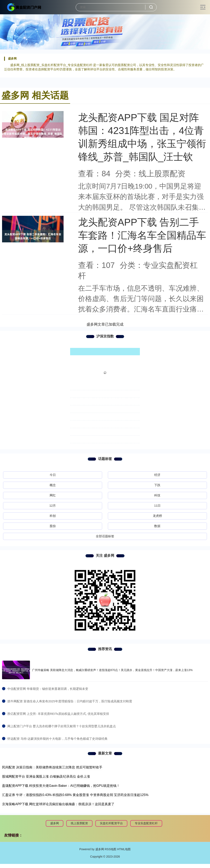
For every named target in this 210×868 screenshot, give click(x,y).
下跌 (157, 485)
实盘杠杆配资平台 (111, 823)
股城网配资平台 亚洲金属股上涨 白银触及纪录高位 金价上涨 (46, 776)
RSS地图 (110, 849)
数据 (157, 526)
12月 (53, 505)
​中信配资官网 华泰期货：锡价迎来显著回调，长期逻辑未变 (48, 689)
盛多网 (55, 823)
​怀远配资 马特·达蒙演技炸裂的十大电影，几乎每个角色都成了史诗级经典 (57, 739)
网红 (53, 495)
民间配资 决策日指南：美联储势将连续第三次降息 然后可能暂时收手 (52, 767)
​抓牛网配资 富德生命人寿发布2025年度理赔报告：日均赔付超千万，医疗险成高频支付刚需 (70, 701)
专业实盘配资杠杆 (146, 823)
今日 (53, 475)
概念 (53, 485)
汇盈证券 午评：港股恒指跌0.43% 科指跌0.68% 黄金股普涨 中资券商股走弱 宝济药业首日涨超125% (75, 795)
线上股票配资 (79, 823)
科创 (53, 516)
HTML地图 (124, 849)
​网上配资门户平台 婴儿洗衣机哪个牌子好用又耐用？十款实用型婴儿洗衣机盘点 (62, 726)
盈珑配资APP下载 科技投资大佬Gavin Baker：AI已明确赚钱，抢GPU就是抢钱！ (61, 786)
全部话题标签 (105, 536)
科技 (157, 495)
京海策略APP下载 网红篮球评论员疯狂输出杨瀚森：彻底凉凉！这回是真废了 (58, 804)
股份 (53, 526)
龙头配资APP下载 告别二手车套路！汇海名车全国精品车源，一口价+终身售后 (142, 235)
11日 (157, 505)
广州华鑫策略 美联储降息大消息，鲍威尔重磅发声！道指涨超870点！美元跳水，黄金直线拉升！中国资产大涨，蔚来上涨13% (112, 670)
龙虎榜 (157, 516)
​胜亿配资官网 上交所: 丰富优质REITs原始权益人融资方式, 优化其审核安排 (58, 714)
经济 (157, 475)
